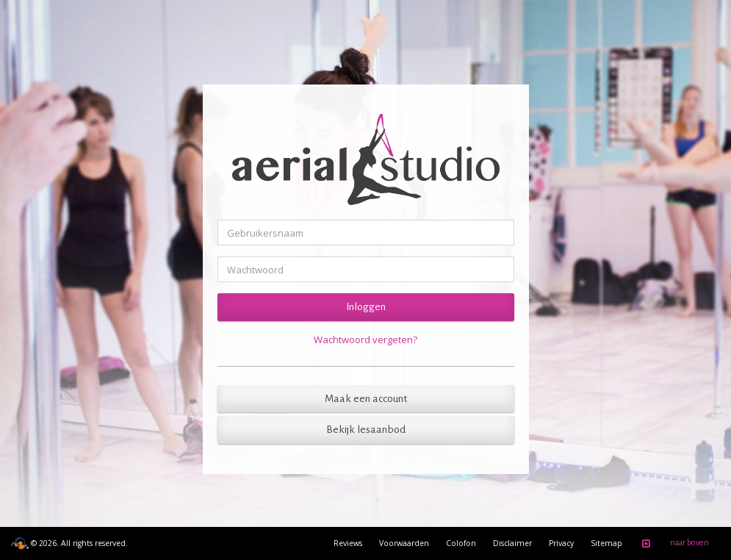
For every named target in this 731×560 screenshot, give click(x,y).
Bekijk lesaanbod (366, 430)
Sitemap (606, 543)
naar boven (673, 544)
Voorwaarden (404, 543)
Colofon (461, 543)
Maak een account (366, 399)
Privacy (561, 543)
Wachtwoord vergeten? (365, 340)
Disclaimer (512, 543)
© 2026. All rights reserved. (69, 543)
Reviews (348, 543)
